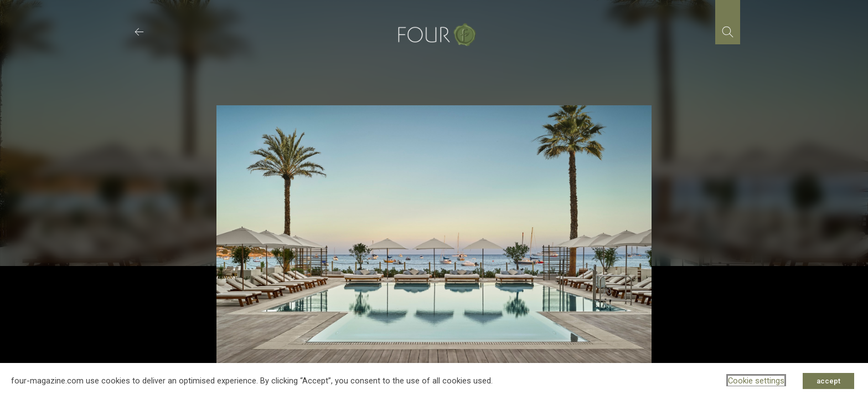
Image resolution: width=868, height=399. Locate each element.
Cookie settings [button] (756, 381)
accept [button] (828, 381)
